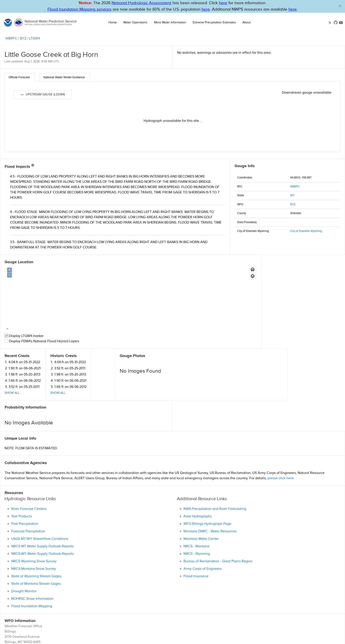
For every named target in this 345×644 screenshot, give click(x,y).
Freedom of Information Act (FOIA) (279, 622)
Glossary (162, 622)
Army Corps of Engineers (203, 517)
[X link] (330, 23)
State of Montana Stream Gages (36, 532)
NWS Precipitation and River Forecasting (215, 457)
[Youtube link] (341, 23)
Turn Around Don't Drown (243, 626)
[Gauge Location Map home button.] (221, 269)
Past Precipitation (25, 472)
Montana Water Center (201, 487)
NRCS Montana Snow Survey (34, 517)
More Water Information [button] (170, 22)
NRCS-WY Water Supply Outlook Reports (42, 502)
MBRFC (295, 187)
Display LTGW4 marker (24, 336)
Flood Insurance (196, 525)
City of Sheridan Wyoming (306, 231)
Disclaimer (176, 622)
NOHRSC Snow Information (32, 547)
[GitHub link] (336, 23)
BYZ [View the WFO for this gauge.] (23, 38)
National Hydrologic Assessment (141, 3)
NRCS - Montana (196, 495)
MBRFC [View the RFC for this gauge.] (11, 38)
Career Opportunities (243, 622)
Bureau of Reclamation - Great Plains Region (218, 510)
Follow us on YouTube (285, 630)
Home (113, 22)
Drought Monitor (24, 539)
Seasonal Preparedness (206, 626)
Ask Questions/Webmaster (25, 601)
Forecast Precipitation (28, 480)
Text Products (22, 465)
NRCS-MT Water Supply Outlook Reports (42, 495)
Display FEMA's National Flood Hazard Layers (42, 341)
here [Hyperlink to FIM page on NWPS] (206, 9)
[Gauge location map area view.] (221, 276)
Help (152, 622)
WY (292, 195)
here (223, 3)
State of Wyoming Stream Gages (36, 525)
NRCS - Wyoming (197, 502)
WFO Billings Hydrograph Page (207, 472)
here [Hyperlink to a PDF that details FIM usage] (293, 9)
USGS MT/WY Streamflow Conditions (40, 487)
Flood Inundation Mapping (32, 554)
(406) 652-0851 (16, 596)
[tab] (20, 77)
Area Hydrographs (198, 465)
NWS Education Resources (282, 626)
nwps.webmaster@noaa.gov (193, 640)
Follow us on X (229, 630)
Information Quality (196, 622)
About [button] (247, 22)
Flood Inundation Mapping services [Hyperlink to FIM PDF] (80, 9)
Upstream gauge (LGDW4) (43, 95)
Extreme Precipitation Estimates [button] (214, 22)
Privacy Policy (219, 622)
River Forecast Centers (29, 457)
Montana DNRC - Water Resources (210, 480)
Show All (242, 299)
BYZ (293, 204)
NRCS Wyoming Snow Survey (34, 510)
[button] (340, 6)
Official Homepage (19, 606)
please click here (280, 427)
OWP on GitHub (255, 630)
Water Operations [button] (135, 22)
